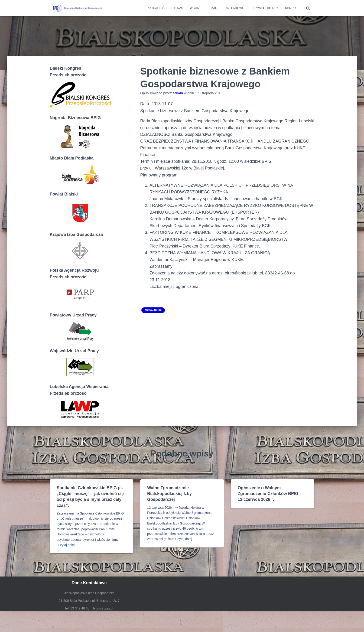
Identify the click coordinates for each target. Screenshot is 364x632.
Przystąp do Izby (265, 8)
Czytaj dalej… (68, 545)
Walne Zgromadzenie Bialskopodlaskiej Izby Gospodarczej (169, 494)
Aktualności (158, 8)
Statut (214, 8)
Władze (196, 8)
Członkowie (235, 8)
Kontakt (292, 8)
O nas (179, 8)
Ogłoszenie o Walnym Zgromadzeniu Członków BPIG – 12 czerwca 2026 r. (270, 494)
